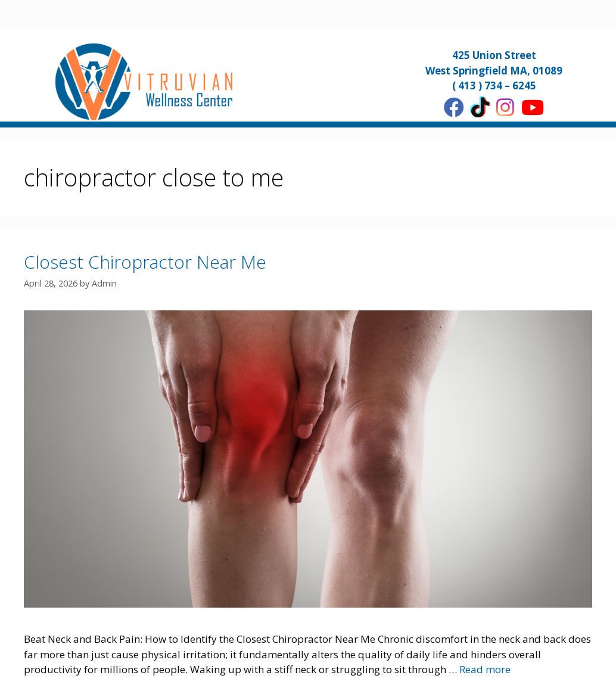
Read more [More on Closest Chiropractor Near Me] (485, 669)
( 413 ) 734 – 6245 (494, 85)
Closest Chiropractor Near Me (145, 262)
